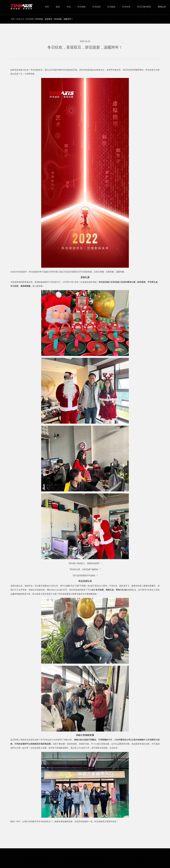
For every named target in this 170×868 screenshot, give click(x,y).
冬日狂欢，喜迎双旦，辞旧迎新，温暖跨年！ (54, 19)
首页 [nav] (47, 7)
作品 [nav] (69, 7)
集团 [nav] (58, 7)
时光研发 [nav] (126, 7)
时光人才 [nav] (162, 7)
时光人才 (20, 19)
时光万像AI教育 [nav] (144, 7)
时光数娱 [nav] (111, 7)
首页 (13, 19)
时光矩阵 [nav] (97, 7)
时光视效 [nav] (82, 7)
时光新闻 (30, 19)
